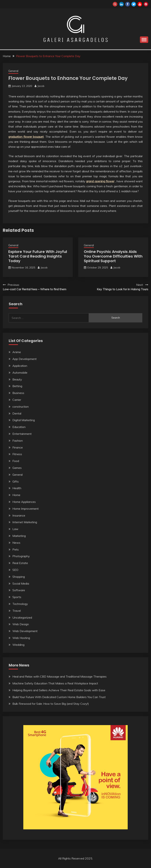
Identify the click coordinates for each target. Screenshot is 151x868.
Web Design (21, 624)
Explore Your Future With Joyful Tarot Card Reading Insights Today (38, 256)
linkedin (121, 4)
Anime (17, 352)
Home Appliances (24, 502)
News (16, 543)
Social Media (21, 583)
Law (15, 529)
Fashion (18, 441)
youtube (140, 4)
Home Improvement (26, 509)
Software (19, 590)
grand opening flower (100, 181)
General (13, 71)
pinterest (146, 4)
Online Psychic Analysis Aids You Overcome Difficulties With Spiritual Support (113, 256)
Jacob (41, 86)
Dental (17, 413)
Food (16, 461)
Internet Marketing (25, 522)
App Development (25, 359)
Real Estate (20, 563)
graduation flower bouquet (26, 137)
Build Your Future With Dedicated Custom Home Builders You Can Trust (59, 697)
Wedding (18, 645)
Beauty (17, 379)
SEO (15, 570)
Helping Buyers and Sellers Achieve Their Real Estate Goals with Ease (59, 690)
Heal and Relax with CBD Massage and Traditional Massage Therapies (59, 676)
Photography (21, 556)
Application (20, 366)
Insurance (19, 515)
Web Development (25, 631)
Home (16, 495)
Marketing (19, 536)
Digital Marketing (24, 420)
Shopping (19, 577)
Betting (17, 386)
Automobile (20, 373)
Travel (17, 611)
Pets (16, 549)
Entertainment (22, 434)
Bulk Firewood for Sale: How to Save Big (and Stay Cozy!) (51, 704)
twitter (134, 4)
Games (17, 468)
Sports (17, 597)
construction (21, 407)
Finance (18, 447)
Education (19, 427)
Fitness (17, 454)
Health (17, 488)
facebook (128, 4)
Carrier (17, 400)
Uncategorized (22, 617)
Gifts (16, 481)
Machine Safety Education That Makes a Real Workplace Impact (55, 683)
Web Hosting (21, 638)
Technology (20, 604)
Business (18, 393)
